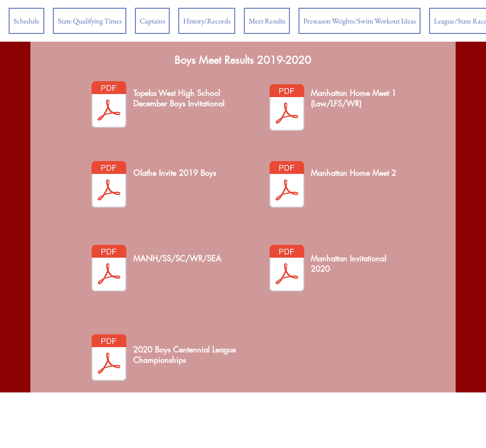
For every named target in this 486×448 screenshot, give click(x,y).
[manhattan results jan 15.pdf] (287, 185)
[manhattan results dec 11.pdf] (287, 109)
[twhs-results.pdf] (109, 105)
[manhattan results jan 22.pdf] (109, 269)
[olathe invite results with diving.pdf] (109, 185)
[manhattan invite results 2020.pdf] (287, 269)
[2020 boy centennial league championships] (109, 359)
